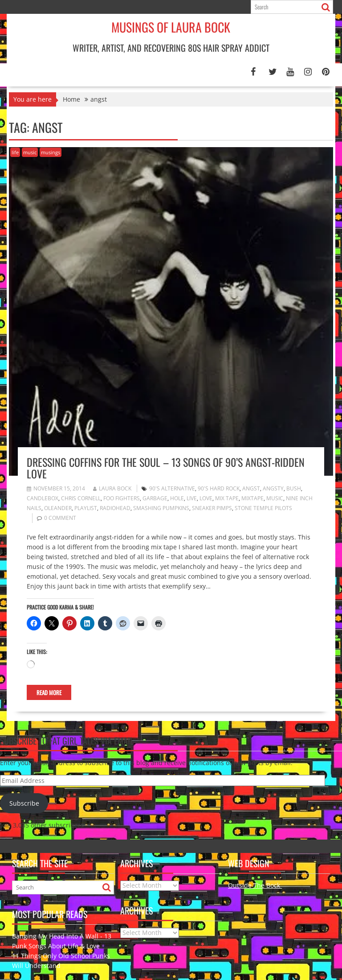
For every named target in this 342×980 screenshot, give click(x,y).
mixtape (252, 498)
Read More (49, 692)
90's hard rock (219, 488)
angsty (273, 488)
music (30, 152)
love (206, 498)
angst (251, 488)
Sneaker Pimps (212, 508)
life (15, 152)
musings (51, 152)
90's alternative (172, 488)
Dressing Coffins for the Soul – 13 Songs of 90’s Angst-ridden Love (166, 468)
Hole (177, 498)
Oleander (58, 508)
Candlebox (43, 498)
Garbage (155, 498)
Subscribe (24, 803)
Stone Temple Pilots (263, 508)
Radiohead (115, 508)
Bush (294, 488)
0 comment (60, 518)
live (192, 498)
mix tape (227, 498)
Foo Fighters (122, 498)
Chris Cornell (81, 498)
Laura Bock (112, 488)
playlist (86, 508)
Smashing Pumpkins (161, 508)
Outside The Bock (255, 885)
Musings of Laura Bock (171, 27)
